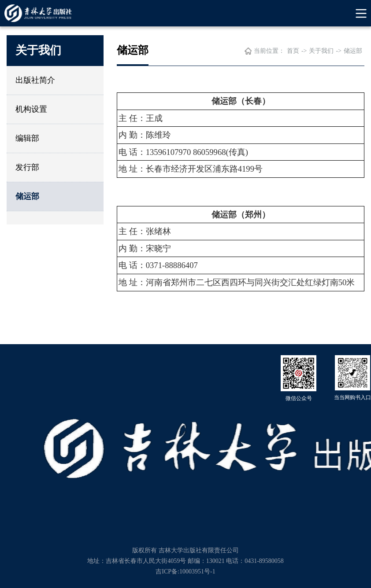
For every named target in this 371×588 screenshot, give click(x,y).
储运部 (27, 196)
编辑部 (27, 138)
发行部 (27, 167)
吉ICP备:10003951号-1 (185, 571)
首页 (293, 51)
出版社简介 (35, 80)
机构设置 (31, 109)
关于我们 (321, 51)
